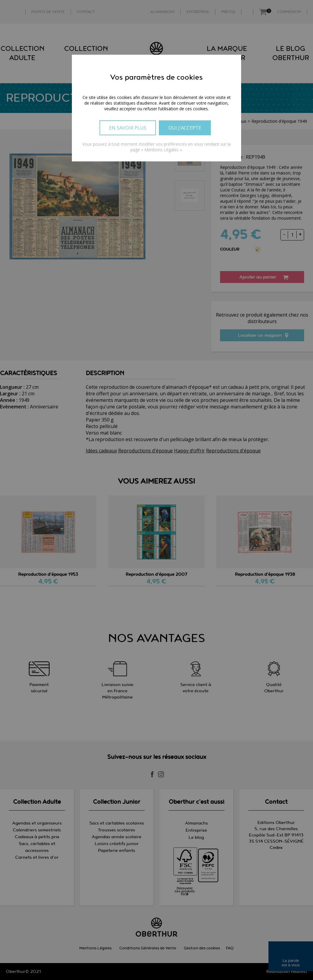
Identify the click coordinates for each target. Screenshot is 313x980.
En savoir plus (128, 128)
